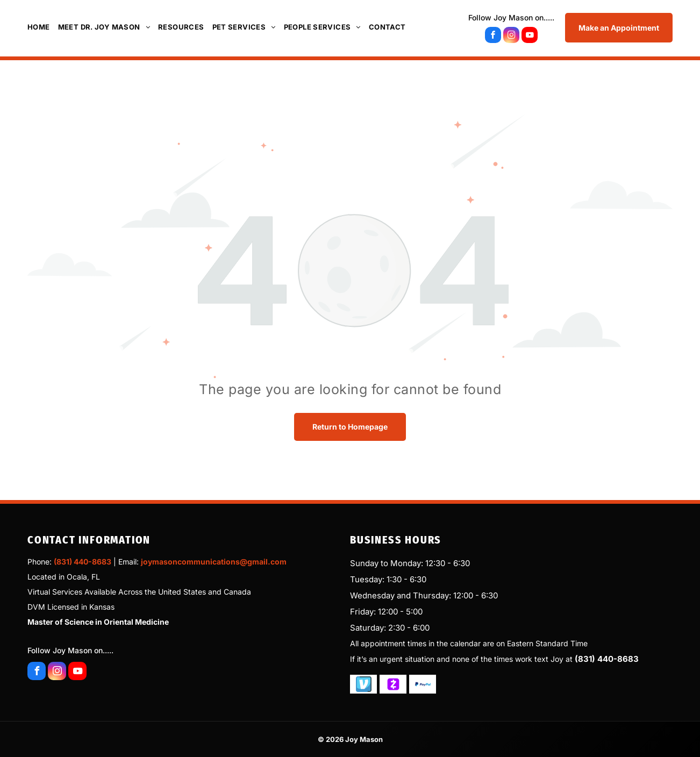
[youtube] (530, 36)
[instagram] (511, 36)
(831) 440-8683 (83, 562)
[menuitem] (43, 26)
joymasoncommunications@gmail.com (214, 562)
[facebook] (493, 36)
